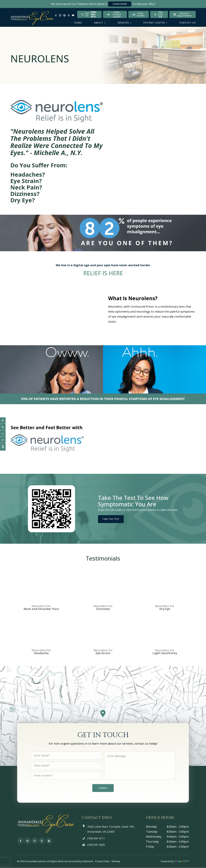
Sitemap (116, 861)
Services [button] (124, 23)
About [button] (100, 23)
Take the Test (111, 519)
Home (78, 23)
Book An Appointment (183, 14)
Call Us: (89, 14)
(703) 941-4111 (96, 838)
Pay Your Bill (159, 14)
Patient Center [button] (155, 23)
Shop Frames (139, 14)
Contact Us (187, 23)
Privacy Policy (102, 861)
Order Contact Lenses (114, 14)
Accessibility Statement (81, 861)
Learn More (120, 4)
